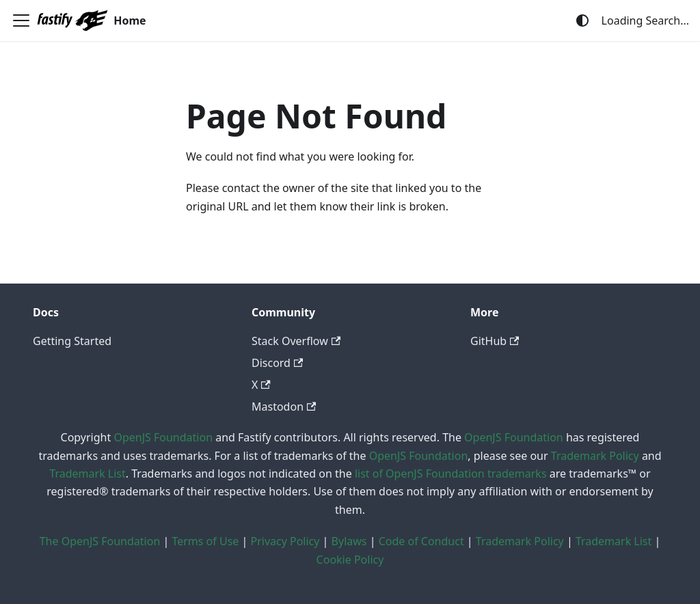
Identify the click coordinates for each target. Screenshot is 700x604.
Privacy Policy (285, 541)
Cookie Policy (350, 560)
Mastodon (284, 407)
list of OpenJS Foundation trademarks (451, 473)
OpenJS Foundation (163, 437)
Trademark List (87, 473)
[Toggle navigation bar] (21, 20)
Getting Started (72, 341)
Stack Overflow (296, 341)
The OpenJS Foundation (100, 541)
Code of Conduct (421, 541)
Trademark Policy (595, 456)
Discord (277, 363)
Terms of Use (205, 541)
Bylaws (349, 541)
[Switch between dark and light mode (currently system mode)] (582, 20)
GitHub (495, 341)
